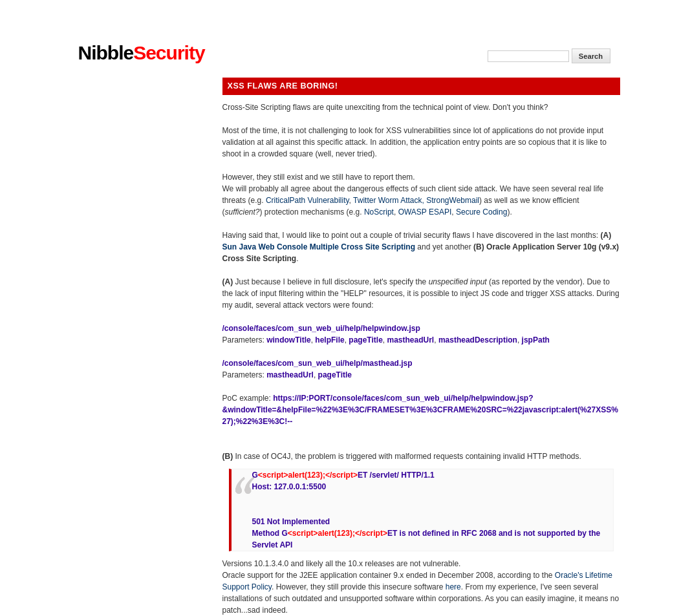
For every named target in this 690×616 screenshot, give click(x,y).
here (453, 587)
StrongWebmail (453, 200)
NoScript (379, 212)
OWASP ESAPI (425, 212)
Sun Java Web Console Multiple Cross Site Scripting (319, 247)
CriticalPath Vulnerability (307, 200)
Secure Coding (481, 212)
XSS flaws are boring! (283, 86)
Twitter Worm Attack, (390, 200)
